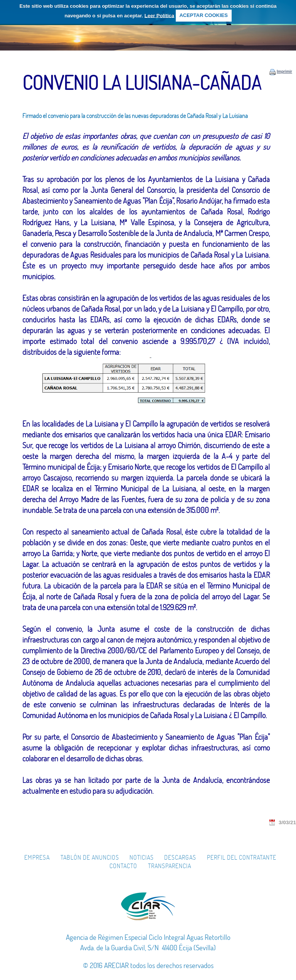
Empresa (37, 857)
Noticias (142, 857)
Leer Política (159, 15)
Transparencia (170, 866)
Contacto (123, 866)
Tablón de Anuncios (90, 857)
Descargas (180, 857)
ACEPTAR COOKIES (203, 15)
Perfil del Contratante (242, 857)
